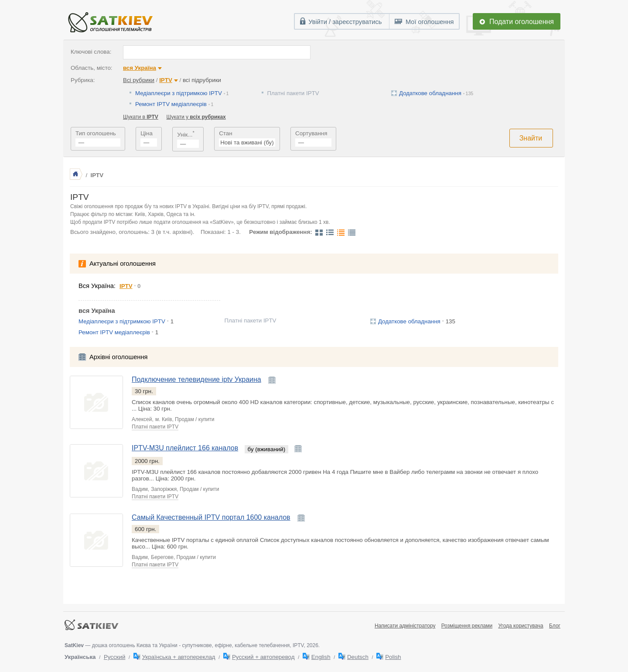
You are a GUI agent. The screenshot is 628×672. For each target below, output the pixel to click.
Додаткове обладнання (430, 93)
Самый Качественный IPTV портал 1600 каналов (211, 517)
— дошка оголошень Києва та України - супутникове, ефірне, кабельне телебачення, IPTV (184, 645)
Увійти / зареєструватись (345, 22)
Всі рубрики (139, 80)
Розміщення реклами (467, 626)
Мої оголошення (430, 22)
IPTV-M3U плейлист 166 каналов (185, 448)
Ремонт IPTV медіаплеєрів (171, 104)
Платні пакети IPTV (293, 93)
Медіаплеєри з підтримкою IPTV (179, 93)
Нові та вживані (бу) (247, 142)
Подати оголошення (522, 22)
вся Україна (140, 68)
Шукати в (141, 117)
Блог (555, 626)
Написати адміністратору (405, 626)
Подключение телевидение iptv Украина (196, 379)
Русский (114, 657)
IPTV (166, 80)
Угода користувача (520, 626)
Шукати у (196, 117)
